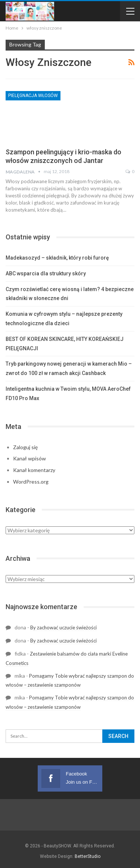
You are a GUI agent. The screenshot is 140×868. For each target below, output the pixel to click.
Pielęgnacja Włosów (33, 96)
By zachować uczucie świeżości (63, 627)
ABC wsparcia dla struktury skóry (46, 273)
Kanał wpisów (29, 458)
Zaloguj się (25, 447)
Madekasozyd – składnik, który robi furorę (57, 258)
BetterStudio (88, 856)
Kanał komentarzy (34, 470)
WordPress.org (31, 482)
